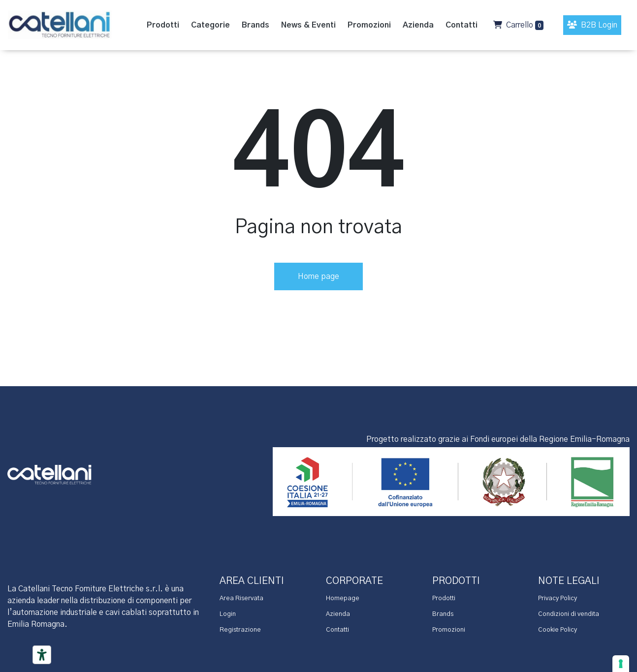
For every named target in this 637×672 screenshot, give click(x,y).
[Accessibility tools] (42, 655)
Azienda (338, 614)
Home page (318, 276)
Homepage (343, 598)
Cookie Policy (557, 630)
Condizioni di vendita (569, 614)
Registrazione (240, 630)
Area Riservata (241, 598)
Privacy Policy (557, 598)
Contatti (337, 630)
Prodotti (444, 598)
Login (228, 614)
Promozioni (449, 630)
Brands (443, 614)
